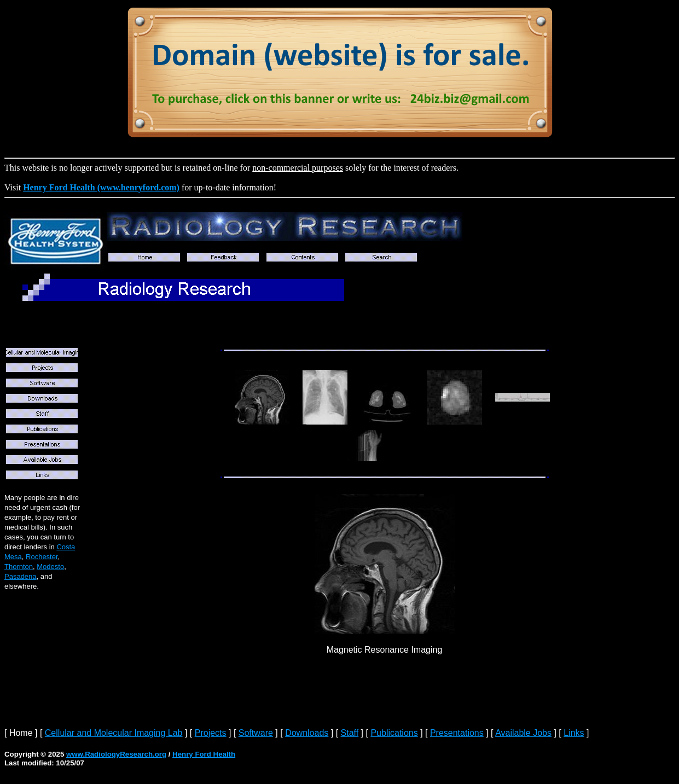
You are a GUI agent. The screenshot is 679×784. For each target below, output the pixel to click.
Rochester (42, 557)
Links (574, 733)
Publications (394, 733)
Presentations (457, 733)
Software (256, 733)
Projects (211, 733)
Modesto (50, 567)
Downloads (307, 733)
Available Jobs (523, 733)
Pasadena (21, 576)
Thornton (19, 567)
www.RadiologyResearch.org (116, 754)
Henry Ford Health (204, 754)
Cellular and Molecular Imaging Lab (114, 733)
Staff (350, 733)
